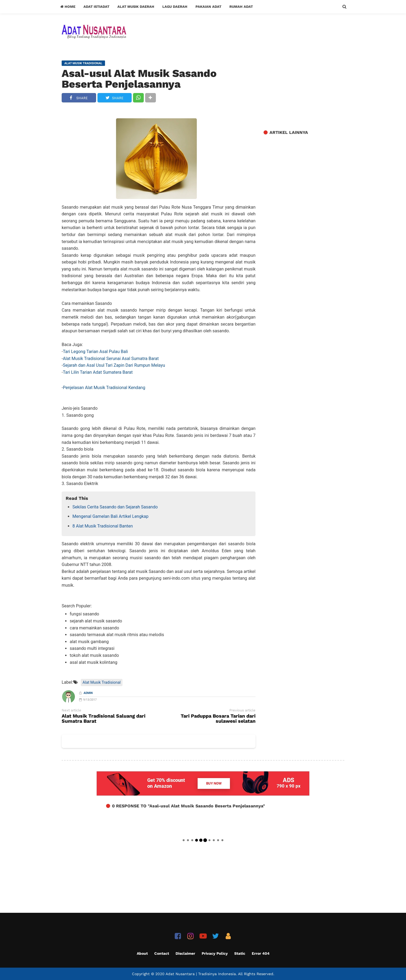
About (142, 953)
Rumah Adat (241, 7)
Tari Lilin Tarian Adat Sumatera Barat (98, 372)
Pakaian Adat (208, 7)
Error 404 (261, 953)
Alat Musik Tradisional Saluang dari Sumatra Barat (104, 719)
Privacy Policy (215, 953)
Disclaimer (185, 953)
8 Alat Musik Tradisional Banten (103, 526)
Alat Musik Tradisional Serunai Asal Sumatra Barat (111, 359)
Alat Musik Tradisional (102, 683)
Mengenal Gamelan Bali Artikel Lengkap (110, 516)
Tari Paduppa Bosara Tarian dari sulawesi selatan (218, 719)
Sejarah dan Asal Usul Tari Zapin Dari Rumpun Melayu (114, 365)
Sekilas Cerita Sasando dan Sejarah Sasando (115, 507)
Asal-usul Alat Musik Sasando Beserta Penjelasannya (139, 79)
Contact (162, 953)
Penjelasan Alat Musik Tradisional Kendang (104, 388)
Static (240, 953)
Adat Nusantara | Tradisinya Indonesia (201, 974)
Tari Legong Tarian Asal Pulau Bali (95, 352)
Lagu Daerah (175, 7)
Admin (88, 693)
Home (68, 7)
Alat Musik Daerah (136, 7)
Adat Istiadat (96, 7)
